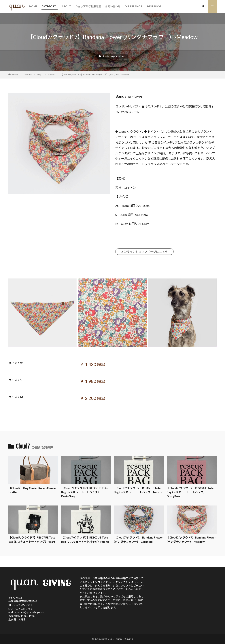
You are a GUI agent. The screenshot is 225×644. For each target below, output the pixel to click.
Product (120, 56)
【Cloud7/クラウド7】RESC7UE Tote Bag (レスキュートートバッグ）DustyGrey (85, 492)
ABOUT (66, 6)
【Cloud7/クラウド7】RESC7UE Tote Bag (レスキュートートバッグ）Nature (138, 490)
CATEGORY (49, 6)
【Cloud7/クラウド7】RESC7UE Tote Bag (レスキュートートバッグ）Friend (85, 540)
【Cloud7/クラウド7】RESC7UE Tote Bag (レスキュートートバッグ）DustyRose (190, 492)
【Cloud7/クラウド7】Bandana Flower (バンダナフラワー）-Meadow (95, 75)
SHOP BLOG (154, 6)
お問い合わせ (113, 6)
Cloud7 (105, 56)
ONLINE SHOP (133, 6)
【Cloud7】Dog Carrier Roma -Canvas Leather (32, 490)
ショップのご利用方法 (88, 6)
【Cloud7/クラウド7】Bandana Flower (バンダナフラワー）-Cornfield (138, 540)
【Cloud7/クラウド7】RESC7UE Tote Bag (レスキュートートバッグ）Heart (32, 540)
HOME (33, 6)
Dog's (113, 56)
